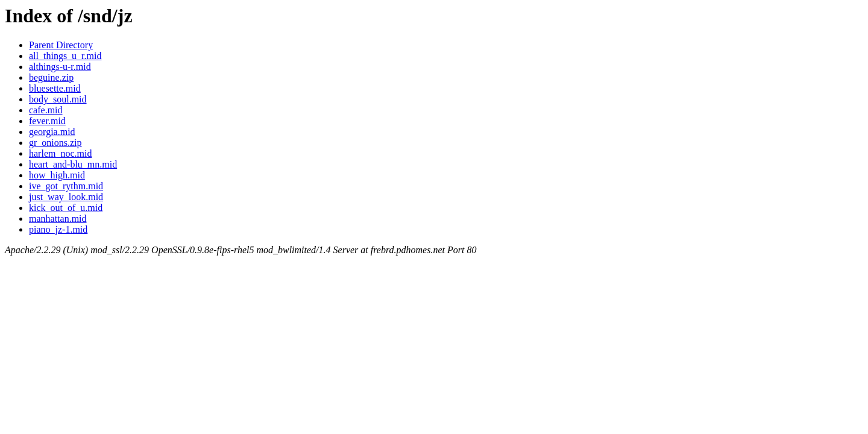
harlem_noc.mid (60, 153)
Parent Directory (61, 45)
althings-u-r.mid (60, 67)
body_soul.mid (58, 99)
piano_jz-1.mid (58, 229)
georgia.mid (52, 132)
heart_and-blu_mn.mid (73, 164)
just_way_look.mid (66, 197)
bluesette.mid (55, 88)
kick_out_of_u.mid (66, 208)
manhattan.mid (58, 219)
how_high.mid (57, 175)
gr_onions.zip (55, 143)
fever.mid (47, 121)
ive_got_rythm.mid (66, 186)
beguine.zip (51, 77)
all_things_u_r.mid (65, 56)
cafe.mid (46, 110)
